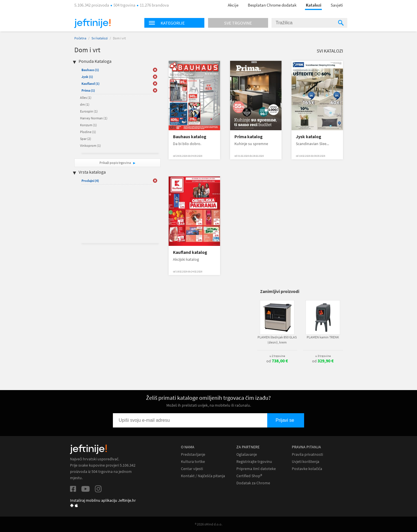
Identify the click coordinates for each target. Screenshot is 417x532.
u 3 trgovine (323, 356)
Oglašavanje (247, 454)
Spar (86, 139)
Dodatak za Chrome (253, 483)
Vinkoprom (90, 145)
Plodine (88, 132)
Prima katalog (249, 137)
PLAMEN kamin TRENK (323, 337)
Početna (80, 38)
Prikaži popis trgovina (115, 163)
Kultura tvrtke (193, 462)
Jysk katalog (309, 137)
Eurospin (89, 111)
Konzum (88, 125)
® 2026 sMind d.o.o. (209, 524)
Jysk (87, 77)
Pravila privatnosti (307, 454)
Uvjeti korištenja (306, 462)
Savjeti (337, 5)
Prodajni (90, 181)
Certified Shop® (249, 476)
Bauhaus (90, 70)
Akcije (233, 5)
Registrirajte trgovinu (254, 462)
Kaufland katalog (190, 252)
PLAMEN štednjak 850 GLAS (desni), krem (277, 340)
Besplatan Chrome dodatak (272, 5)
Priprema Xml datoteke (256, 469)
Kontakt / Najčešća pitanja (203, 476)
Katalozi (314, 5)
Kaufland (90, 84)
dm (85, 104)
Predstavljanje (193, 454)
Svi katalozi (100, 38)
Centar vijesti (192, 469)
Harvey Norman (94, 118)
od (277, 361)
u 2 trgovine (277, 356)
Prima (88, 90)
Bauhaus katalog (190, 137)
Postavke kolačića (307, 469)
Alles (86, 98)
